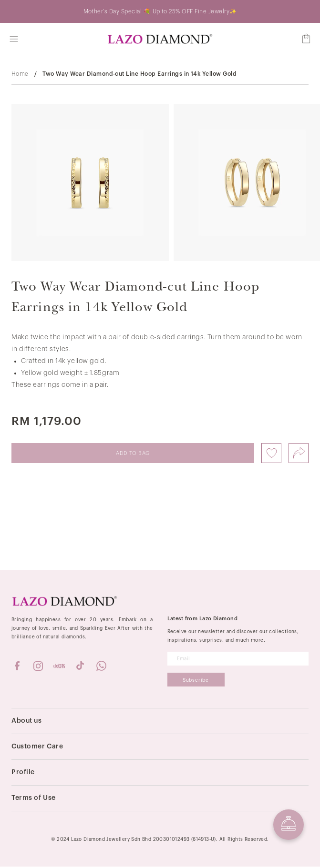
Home (20, 75)
